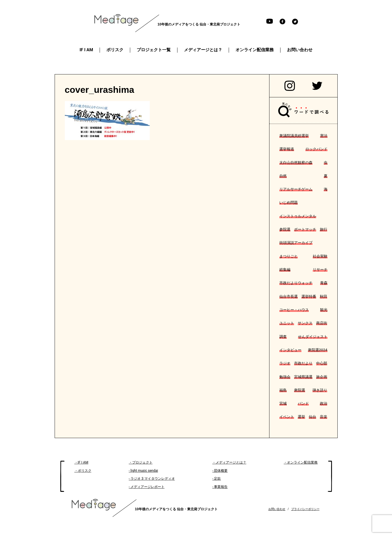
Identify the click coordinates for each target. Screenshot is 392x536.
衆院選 (300, 390)
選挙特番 (309, 296)
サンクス (305, 323)
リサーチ (320, 270)
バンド (303, 403)
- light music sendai (143, 471)
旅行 (324, 229)
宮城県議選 (303, 377)
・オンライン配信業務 (301, 462)
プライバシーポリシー (305, 509)
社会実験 (320, 256)
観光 (324, 310)
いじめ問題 (289, 202)
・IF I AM (81, 462)
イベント (287, 417)
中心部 (322, 363)
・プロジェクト (141, 462)
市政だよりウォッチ (296, 283)
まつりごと (289, 256)
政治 (324, 403)
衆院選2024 (318, 350)
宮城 (283, 403)
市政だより (303, 363)
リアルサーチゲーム (296, 189)
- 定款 (217, 479)
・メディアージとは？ (229, 462)
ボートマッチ (305, 229)
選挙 (301, 417)
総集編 (285, 270)
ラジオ (285, 363)
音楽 (324, 417)
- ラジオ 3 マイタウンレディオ (152, 479)
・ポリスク (83, 471)
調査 (283, 337)
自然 (283, 176)
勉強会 (285, 377)
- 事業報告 (220, 487)
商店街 (322, 323)
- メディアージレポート (147, 487)
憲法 (324, 136)
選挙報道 (287, 149)
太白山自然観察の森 (296, 163)
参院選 (285, 229)
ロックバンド (316, 149)
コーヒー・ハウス (294, 310)
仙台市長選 (289, 296)
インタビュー (290, 350)
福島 (283, 390)
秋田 (324, 296)
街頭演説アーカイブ (296, 243)
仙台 (312, 417)
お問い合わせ (277, 509)
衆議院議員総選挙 (294, 136)
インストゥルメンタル (298, 216)
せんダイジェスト (313, 337)
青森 (324, 283)
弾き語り (320, 390)
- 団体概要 (220, 471)
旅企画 (322, 377)
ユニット (287, 323)
